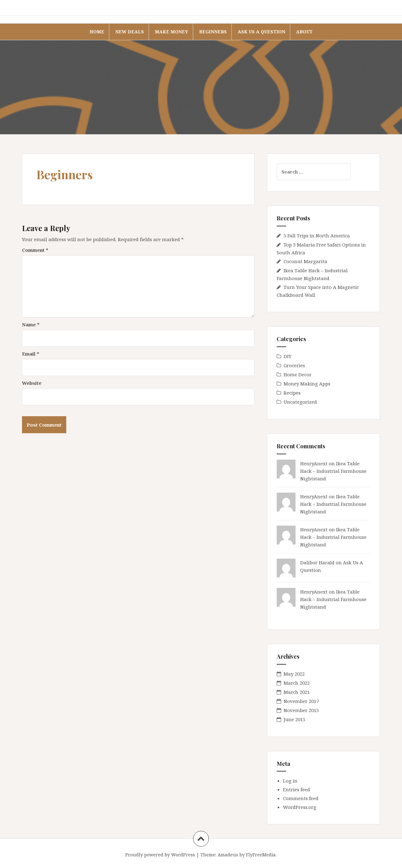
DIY (288, 356)
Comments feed (301, 798)
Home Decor (298, 374)
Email (31, 354)
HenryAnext (314, 463)
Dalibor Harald (317, 562)
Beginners (213, 32)
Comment (35, 250)
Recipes (292, 393)
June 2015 (294, 719)
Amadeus (228, 855)
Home (97, 32)
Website (32, 383)
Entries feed (296, 789)
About (304, 32)
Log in (290, 781)
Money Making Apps (307, 384)
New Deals (130, 32)
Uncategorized (300, 402)
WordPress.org (300, 807)
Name (31, 324)
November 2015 (301, 710)
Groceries (294, 365)
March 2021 (297, 692)
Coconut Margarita (305, 261)
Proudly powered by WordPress (160, 855)
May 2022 (294, 674)
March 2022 (297, 683)
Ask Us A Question (261, 32)
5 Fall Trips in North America (317, 235)
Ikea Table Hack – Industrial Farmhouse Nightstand (333, 471)
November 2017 (301, 701)
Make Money (171, 32)
